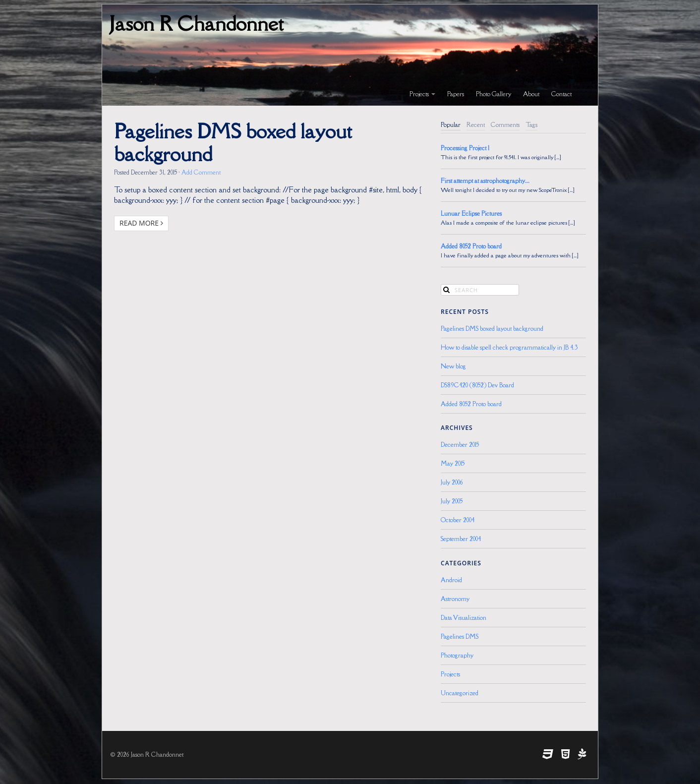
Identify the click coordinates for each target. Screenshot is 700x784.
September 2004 (461, 539)
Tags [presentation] (531, 125)
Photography (457, 655)
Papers (456, 94)
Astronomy (455, 599)
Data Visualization (464, 618)
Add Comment (201, 172)
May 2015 (453, 463)
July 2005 (452, 501)
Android (451, 580)
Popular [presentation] (451, 125)
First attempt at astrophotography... (485, 181)
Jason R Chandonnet (197, 23)
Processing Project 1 (465, 148)
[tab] (451, 125)
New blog (453, 366)
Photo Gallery (494, 94)
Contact (561, 94)
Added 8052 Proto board (471, 246)
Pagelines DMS (460, 636)
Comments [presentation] (505, 125)
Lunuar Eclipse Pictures (471, 213)
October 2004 (458, 520)
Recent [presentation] (476, 125)
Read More (141, 223)
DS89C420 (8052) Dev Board (477, 385)
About (531, 94)
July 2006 (452, 482)
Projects (422, 94)
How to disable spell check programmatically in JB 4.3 (509, 347)
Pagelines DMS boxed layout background (233, 142)
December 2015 (460, 445)
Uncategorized (460, 693)
